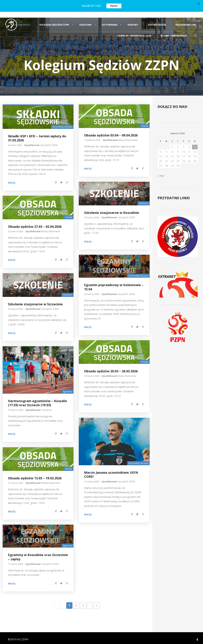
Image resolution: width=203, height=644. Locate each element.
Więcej (12, 179)
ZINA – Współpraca (174, 32)
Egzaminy (68, 388)
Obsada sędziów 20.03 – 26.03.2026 (111, 367)
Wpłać (114, 6)
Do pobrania (110, 20)
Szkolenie (85, 20)
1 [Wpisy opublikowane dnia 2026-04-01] (172, 143)
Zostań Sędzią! (157, 20)
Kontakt (133, 20)
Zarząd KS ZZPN (49, 142)
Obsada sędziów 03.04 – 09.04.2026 (111, 132)
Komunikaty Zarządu (62, 123)
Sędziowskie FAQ (186, 20)
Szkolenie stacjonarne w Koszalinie (112, 209)
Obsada (145, 122)
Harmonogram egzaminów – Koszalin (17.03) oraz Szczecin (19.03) (37, 399)
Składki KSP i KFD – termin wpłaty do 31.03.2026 (37, 134)
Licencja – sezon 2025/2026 (134, 32)
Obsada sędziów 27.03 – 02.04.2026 (35, 223)
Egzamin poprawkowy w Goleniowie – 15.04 (114, 283)
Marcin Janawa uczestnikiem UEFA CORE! (111, 471)
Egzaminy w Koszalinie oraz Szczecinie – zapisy (38, 553)
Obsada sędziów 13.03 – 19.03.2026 (35, 474)
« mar (161, 172)
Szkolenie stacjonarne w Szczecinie (35, 300)
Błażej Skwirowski (128, 136)
